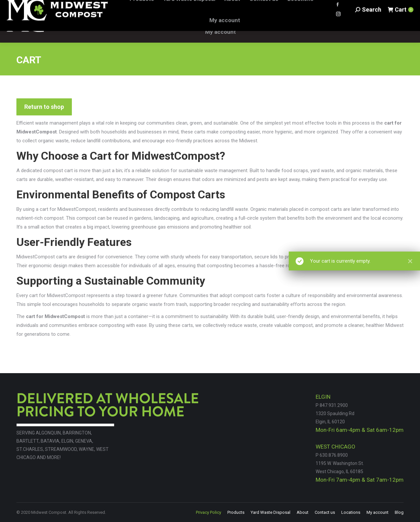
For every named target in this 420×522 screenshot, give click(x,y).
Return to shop (44, 107)
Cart (400, 21)
